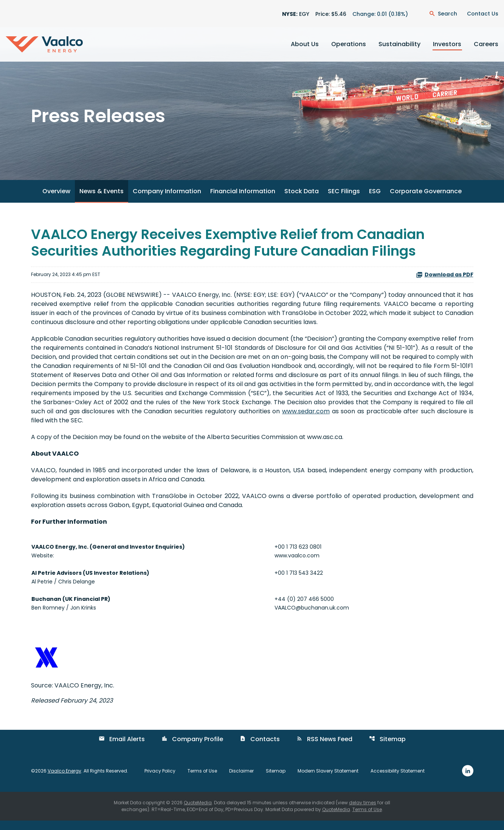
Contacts (260, 748)
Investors (447, 44)
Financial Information (243, 201)
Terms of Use (202, 780)
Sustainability (399, 44)
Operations (349, 44)
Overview (56, 201)
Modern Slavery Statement (328, 780)
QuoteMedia (198, 812)
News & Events (102, 201)
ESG (375, 201)
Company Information (167, 201)
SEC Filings (344, 201)
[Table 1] (252, 582)
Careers (486, 44)
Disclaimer (241, 780)
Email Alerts (122, 748)
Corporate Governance (426, 201)
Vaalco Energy (64, 780)
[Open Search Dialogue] (443, 14)
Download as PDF (445, 284)
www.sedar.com (306, 420)
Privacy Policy (160, 780)
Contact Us (483, 14)
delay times (363, 812)
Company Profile (192, 748)
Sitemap (387, 748)
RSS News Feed (324, 748)
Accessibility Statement (398, 780)
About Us (305, 44)
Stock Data (302, 201)
